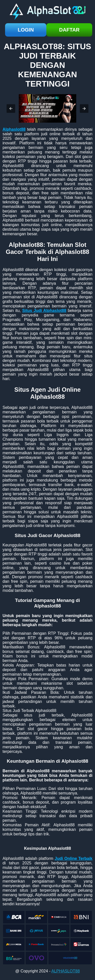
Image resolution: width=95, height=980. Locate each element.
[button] (11, 109)
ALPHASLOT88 (66, 971)
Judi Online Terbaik (74, 858)
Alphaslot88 (14, 129)
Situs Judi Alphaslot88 (44, 311)
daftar (69, 30)
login (26, 30)
